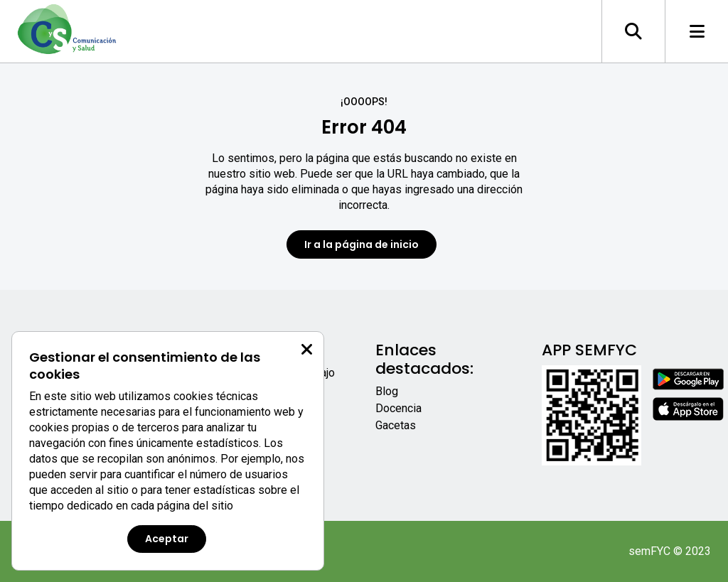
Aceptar (167, 539)
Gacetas (396, 425)
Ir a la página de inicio (362, 244)
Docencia (398, 408)
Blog (387, 391)
